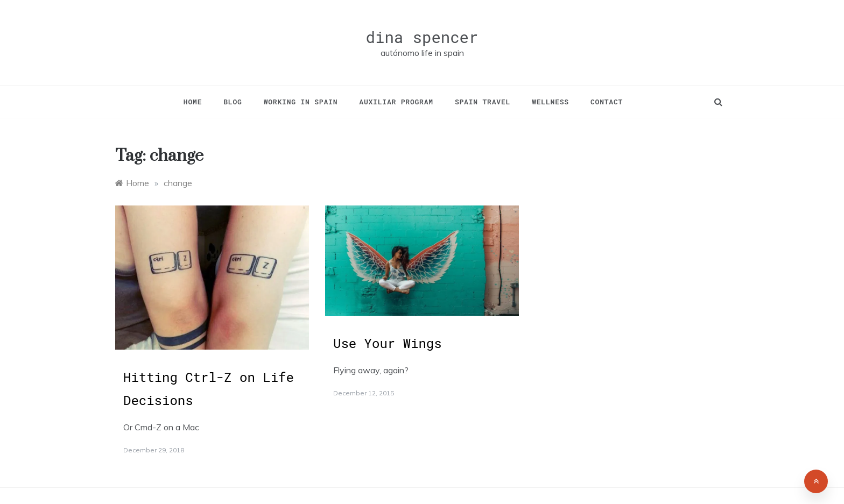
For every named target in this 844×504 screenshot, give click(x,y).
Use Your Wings (388, 343)
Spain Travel (483, 102)
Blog (233, 102)
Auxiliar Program (396, 102)
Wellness (550, 102)
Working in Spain (301, 102)
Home (193, 102)
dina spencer (422, 37)
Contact (607, 102)
